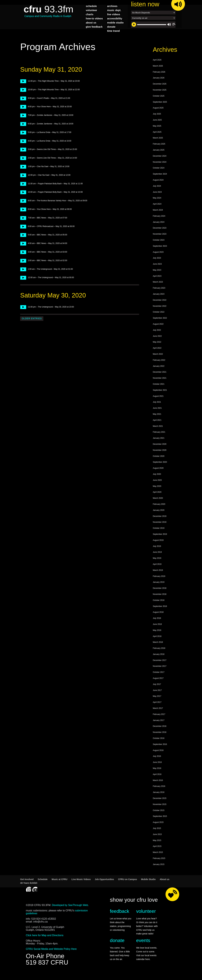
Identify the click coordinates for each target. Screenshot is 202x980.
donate (111, 27)
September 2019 (160, 540)
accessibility (115, 18)
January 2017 (159, 726)
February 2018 (159, 654)
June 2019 (157, 558)
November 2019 (160, 527)
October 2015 (159, 816)
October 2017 (159, 678)
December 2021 (160, 377)
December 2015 (160, 804)
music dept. (114, 10)
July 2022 (157, 335)
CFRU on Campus (127, 885)
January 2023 (159, 299)
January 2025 (159, 155)
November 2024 (160, 167)
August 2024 (158, 185)
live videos (114, 14)
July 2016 (157, 762)
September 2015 (160, 822)
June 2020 (157, 486)
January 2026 (159, 83)
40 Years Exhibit (29, 888)
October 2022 (159, 317)
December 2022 (160, 305)
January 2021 (159, 443)
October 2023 (159, 245)
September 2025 (160, 107)
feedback (120, 917)
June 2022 (157, 341)
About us (165, 885)
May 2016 (157, 774)
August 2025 (158, 113)
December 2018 (160, 594)
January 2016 (159, 798)
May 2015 (157, 846)
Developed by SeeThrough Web (70, 911)
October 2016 (159, 744)
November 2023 (160, 239)
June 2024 (157, 197)
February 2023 (159, 293)
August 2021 (158, 402)
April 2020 (157, 497)
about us (91, 23)
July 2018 (157, 624)
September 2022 (160, 323)
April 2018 (157, 642)
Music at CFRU (59, 885)
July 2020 (157, 480)
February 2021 (159, 437)
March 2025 (158, 143)
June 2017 (157, 696)
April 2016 (157, 780)
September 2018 (160, 612)
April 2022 (157, 353)
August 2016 (158, 756)
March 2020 (158, 504)
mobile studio (115, 23)
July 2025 (157, 119)
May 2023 (157, 275)
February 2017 (159, 720)
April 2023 (157, 281)
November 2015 (160, 810)
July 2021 (157, 407)
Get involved (27, 885)
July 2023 (157, 263)
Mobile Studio (148, 885)
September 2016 (160, 750)
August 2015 (158, 828)
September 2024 (160, 179)
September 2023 (160, 251)
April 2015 (157, 852)
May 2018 (157, 636)
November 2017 (160, 672)
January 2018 (159, 660)
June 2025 (157, 125)
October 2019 (159, 534)
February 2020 (159, 510)
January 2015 (159, 870)
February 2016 (159, 792)
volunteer (91, 10)
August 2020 (158, 473)
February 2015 (159, 864)
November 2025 (160, 95)
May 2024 (157, 203)
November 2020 (160, 456)
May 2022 (157, 347)
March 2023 (158, 287)
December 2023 (160, 233)
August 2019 (158, 546)
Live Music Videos (81, 885)
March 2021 (158, 432)
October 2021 (159, 389)
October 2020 (159, 462)
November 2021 (160, 383)
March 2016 (158, 786)
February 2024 (159, 221)
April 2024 (157, 209)
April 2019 (157, 570)
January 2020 (159, 516)
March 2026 (158, 71)
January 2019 (159, 588)
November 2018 (160, 600)
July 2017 (157, 690)
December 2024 (160, 161)
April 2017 (157, 708)
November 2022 (160, 311)
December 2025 (160, 89)
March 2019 (158, 576)
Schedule (43, 885)
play (22, 86)
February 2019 (159, 582)
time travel (113, 31)
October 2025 (159, 101)
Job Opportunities (104, 885)
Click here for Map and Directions (45, 941)
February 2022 (159, 365)
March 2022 (158, 359)
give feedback (94, 27)
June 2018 (157, 630)
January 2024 (159, 227)
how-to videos (94, 18)
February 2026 (159, 77)
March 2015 (158, 858)
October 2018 (159, 606)
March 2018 (158, 648)
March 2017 (158, 714)
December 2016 (160, 732)
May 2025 (157, 131)
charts (90, 14)
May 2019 (157, 564)
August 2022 (158, 329)
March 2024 (158, 215)
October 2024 (159, 173)
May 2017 (157, 702)
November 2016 (160, 738)
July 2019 (157, 552)
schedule (91, 6)
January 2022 (159, 372)
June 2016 (157, 768)
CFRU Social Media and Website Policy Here (51, 954)
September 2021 (160, 395)
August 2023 (158, 257)
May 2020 (157, 492)
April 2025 (157, 137)
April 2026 (157, 65)
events (143, 946)
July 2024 (157, 191)
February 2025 (159, 149)
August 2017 (158, 684)
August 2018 (158, 618)
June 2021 (157, 413)
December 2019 (160, 522)
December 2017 (160, 666)
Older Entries (32, 324)
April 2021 (157, 426)
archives (112, 6)
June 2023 (157, 269)
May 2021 (157, 419)
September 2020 (160, 467)
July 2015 (157, 834)
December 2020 (160, 449)
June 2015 (157, 840)
